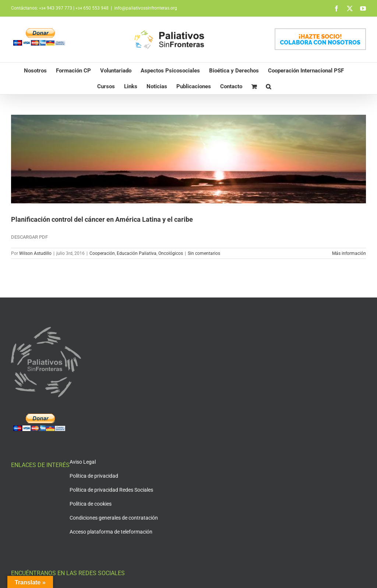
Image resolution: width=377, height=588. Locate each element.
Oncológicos (171, 253)
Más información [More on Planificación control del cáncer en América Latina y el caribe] (349, 253)
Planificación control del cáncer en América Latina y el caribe (102, 219)
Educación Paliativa (137, 253)
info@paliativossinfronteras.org (146, 8)
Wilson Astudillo (35, 253)
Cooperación (102, 253)
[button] (268, 86)
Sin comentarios (204, 253)
